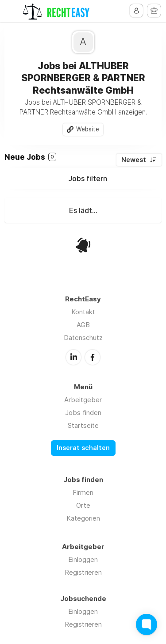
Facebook (93, 357)
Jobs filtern (88, 178)
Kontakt (83, 312)
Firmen (83, 492)
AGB (83, 325)
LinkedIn (73, 357)
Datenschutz (83, 338)
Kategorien (83, 518)
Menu (12, 11)
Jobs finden (83, 413)
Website (88, 129)
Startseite (83, 425)
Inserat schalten (83, 448)
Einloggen (83, 559)
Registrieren (83, 572)
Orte (83, 505)
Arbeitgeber (83, 400)
